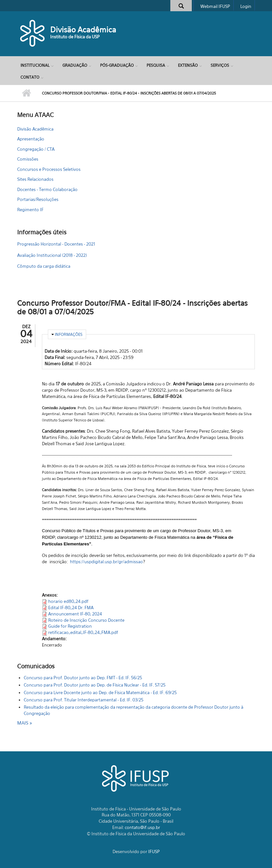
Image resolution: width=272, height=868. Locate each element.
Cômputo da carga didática (44, 266)
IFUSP (154, 851)
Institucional (35, 65)
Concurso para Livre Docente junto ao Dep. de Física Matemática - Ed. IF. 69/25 (100, 692)
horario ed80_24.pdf (68, 601)
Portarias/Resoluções (38, 199)
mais (23, 723)
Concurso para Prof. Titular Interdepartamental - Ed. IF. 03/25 (84, 700)
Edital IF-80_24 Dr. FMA (71, 608)
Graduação (75, 65)
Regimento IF (30, 210)
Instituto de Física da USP (75, 37)
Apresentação (31, 139)
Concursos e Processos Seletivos (49, 169)
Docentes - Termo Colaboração (47, 189)
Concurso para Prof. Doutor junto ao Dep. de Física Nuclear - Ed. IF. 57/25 (95, 685)
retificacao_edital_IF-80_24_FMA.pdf (83, 632)
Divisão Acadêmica (83, 30)
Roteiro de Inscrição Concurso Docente (86, 620)
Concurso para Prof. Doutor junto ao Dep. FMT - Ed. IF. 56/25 (83, 678)
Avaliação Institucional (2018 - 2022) (52, 255)
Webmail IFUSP (215, 6)
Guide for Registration (70, 626)
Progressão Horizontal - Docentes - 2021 (56, 244)
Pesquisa (156, 65)
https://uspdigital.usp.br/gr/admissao (106, 562)
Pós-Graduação (117, 65)
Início (26, 93)
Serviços (220, 65)
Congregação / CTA (36, 149)
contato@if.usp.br (142, 827)
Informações (69, 334)
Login (246, 6)
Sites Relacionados (35, 179)
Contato (30, 77)
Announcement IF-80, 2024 (75, 614)
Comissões (28, 159)
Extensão (188, 65)
